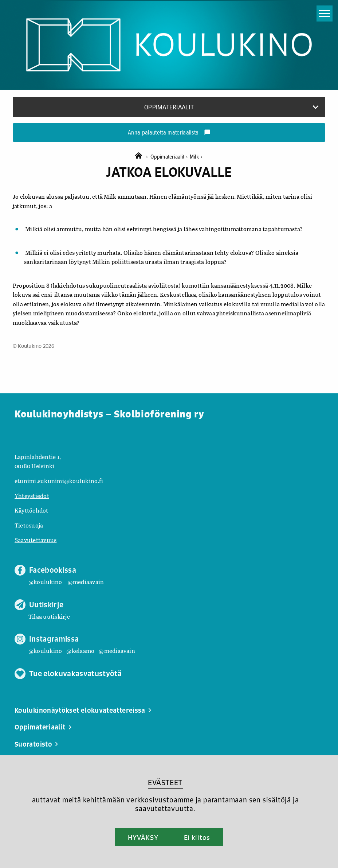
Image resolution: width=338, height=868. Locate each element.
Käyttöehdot (32, 510)
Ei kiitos (197, 837)
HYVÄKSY (143, 837)
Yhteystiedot (32, 496)
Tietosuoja (29, 525)
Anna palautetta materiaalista (169, 133)
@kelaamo (80, 651)
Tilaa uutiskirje (49, 616)
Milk (196, 157)
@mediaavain (86, 582)
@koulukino (45, 582)
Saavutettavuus (36, 540)
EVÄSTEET (165, 783)
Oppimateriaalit (170, 157)
